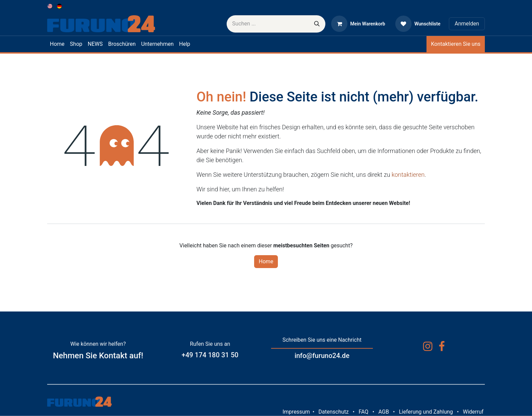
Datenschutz (333, 412)
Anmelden (467, 24)
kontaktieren (408, 175)
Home (266, 261)
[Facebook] (442, 346)
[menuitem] (50, 6)
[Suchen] (317, 24)
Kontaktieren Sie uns (456, 44)
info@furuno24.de (322, 356)
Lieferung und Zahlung (426, 412)
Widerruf (473, 412)
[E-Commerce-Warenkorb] (358, 24)
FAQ (364, 412)
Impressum (296, 412)
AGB (384, 412)
